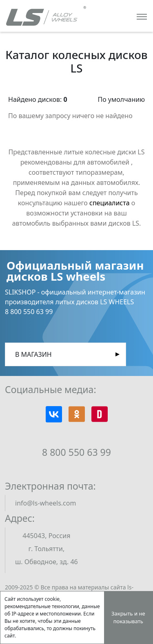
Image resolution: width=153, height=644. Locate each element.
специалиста (110, 203)
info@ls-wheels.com (45, 503)
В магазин (33, 354)
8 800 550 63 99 (76, 452)
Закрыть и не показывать (128, 618)
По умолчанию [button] (121, 99)
